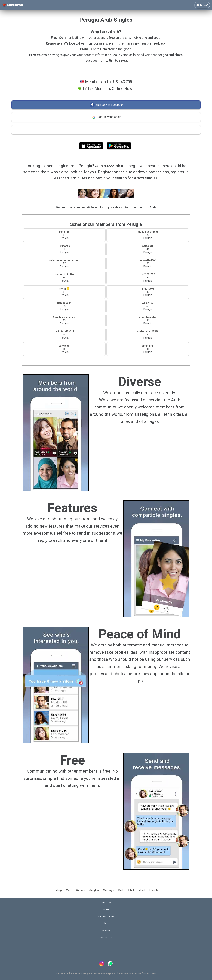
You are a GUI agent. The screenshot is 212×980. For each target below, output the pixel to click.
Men (69, 890)
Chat (131, 890)
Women (80, 890)
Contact (106, 909)
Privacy (106, 930)
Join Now (202, 5)
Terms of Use (116, 138)
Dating (58, 890)
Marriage (108, 890)
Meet (142, 890)
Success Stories (106, 916)
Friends (154, 890)
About (106, 923)
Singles (94, 890)
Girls (121, 890)
